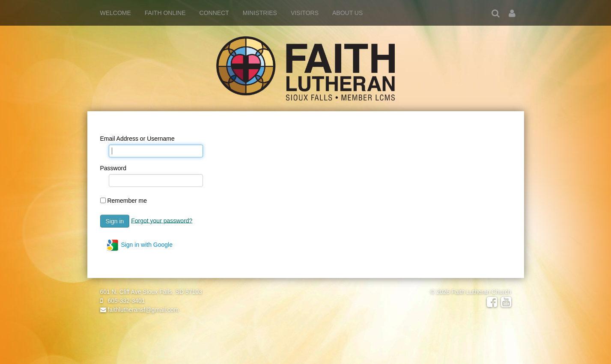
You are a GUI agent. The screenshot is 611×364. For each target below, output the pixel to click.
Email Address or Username (137, 139)
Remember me (127, 201)
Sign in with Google (139, 245)
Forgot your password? (162, 220)
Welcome (116, 13)
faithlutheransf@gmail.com (140, 310)
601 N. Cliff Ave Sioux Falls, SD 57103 (151, 292)
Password (113, 168)
